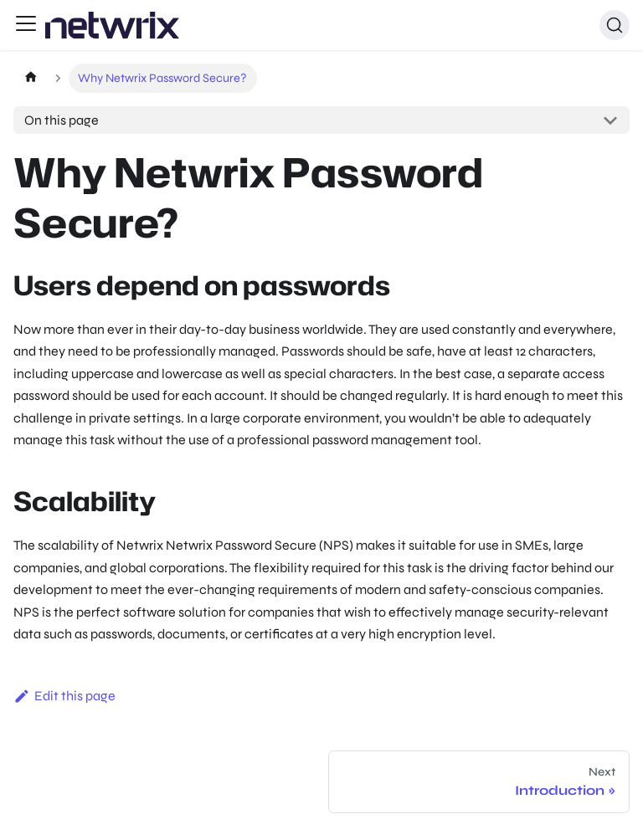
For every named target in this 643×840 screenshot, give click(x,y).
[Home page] (31, 78)
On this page (62, 120)
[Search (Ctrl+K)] (615, 25)
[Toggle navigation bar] (26, 25)
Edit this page (64, 696)
